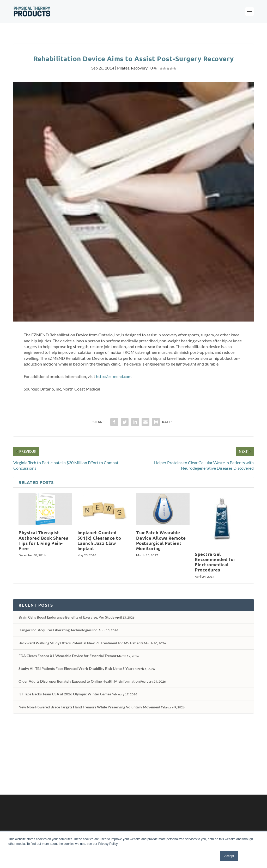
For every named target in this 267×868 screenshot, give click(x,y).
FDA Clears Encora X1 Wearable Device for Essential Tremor (68, 656)
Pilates (123, 68)
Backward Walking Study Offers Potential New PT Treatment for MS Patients (81, 643)
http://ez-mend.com (114, 376)
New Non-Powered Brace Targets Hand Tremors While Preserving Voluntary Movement (89, 707)
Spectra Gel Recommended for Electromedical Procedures (215, 562)
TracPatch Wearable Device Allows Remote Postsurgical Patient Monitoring (161, 540)
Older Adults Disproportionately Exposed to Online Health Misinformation (79, 681)
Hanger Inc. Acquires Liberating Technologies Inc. (58, 630)
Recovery (139, 68)
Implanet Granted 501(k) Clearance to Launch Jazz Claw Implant (99, 540)
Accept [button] (229, 856)
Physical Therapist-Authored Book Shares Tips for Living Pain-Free (43, 540)
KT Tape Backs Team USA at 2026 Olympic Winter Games (65, 694)
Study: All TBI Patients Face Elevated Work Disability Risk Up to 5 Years (76, 668)
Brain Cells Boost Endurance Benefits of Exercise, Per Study (66, 617)
